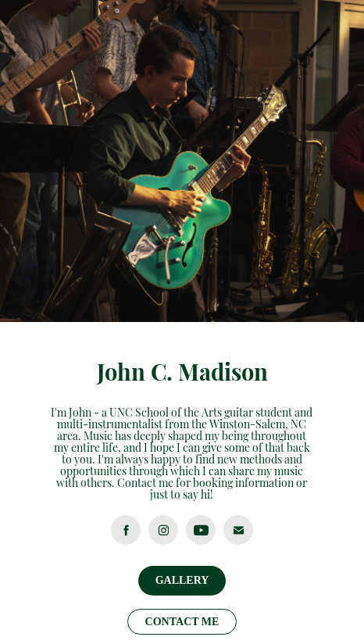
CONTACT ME (182, 622)
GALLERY (182, 580)
